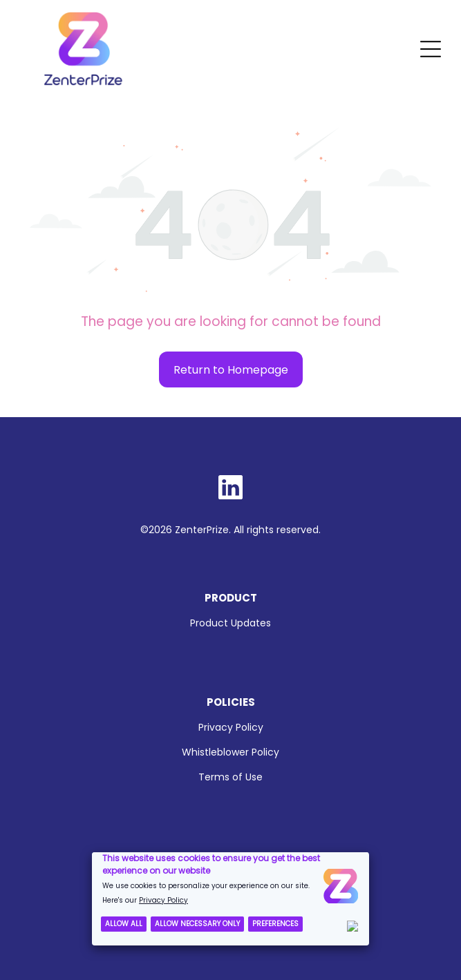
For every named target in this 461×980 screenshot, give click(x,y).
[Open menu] (431, 49)
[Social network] (231, 489)
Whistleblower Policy (230, 752)
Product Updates (230, 623)
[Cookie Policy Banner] (230, 899)
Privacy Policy (231, 727)
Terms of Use (230, 777)
